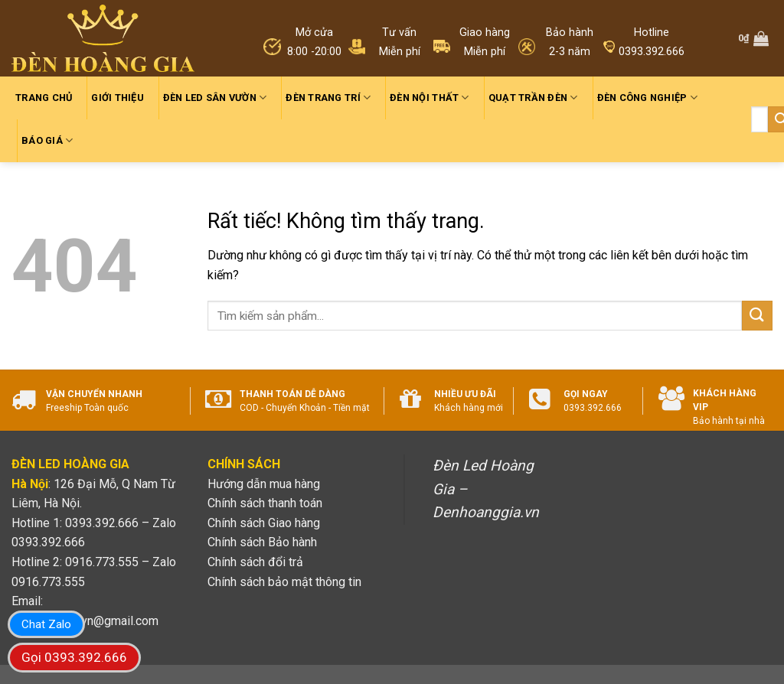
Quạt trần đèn (533, 98)
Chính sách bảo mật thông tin (284, 582)
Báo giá (47, 140)
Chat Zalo (46, 624)
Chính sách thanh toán (265, 503)
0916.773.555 (48, 582)
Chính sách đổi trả (255, 562)
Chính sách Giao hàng (264, 523)
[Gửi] (757, 316)
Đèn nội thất (430, 98)
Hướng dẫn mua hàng (264, 484)
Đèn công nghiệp (647, 98)
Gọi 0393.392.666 (74, 657)
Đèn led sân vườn (215, 98)
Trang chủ (44, 98)
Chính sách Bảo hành (262, 542)
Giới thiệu (118, 98)
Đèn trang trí (328, 98)
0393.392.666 (48, 542)
